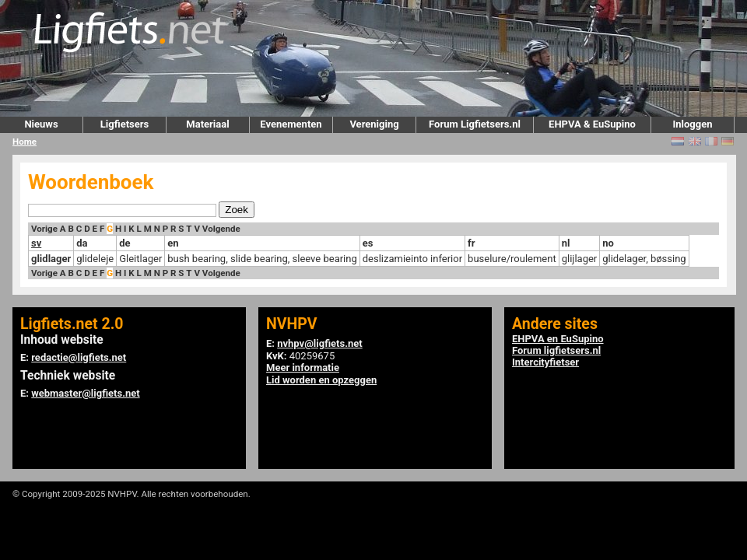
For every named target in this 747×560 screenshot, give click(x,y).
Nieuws (41, 124)
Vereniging (374, 124)
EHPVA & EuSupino (592, 124)
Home (25, 142)
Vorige (44, 229)
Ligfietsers (124, 124)
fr (471, 243)
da (82, 243)
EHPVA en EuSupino (558, 339)
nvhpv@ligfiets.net (319, 343)
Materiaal (207, 124)
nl (566, 243)
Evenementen (291, 124)
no (608, 243)
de (124, 243)
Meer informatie (303, 367)
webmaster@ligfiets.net (85, 393)
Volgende (221, 229)
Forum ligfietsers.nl (556, 350)
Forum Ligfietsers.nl (475, 124)
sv (36, 243)
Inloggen (692, 124)
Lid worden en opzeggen (321, 380)
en (173, 243)
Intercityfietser (545, 362)
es (368, 243)
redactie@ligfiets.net (79, 357)
